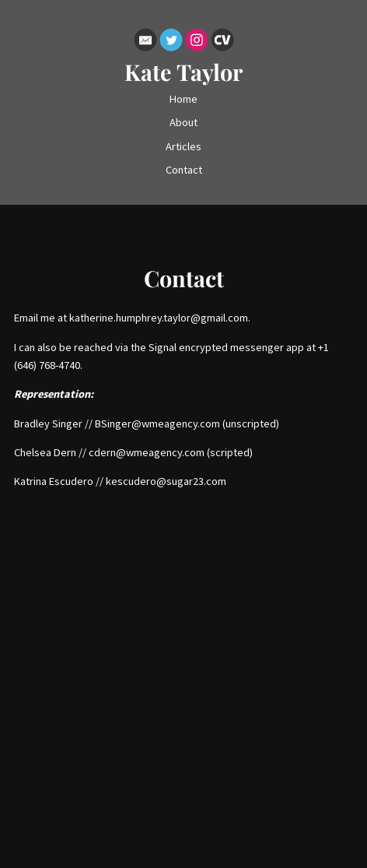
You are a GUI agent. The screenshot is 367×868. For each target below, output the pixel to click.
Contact (184, 170)
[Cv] (222, 42)
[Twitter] (171, 42)
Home (183, 99)
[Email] (145, 42)
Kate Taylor (183, 72)
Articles (183, 146)
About (183, 122)
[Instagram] (197, 42)
